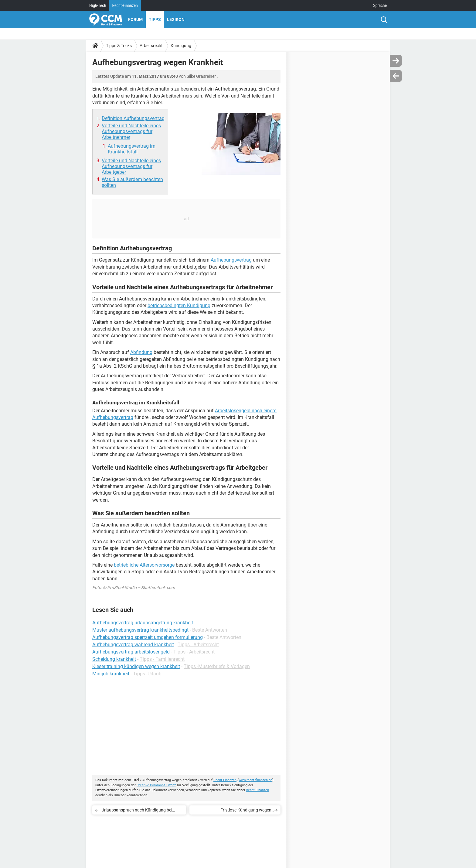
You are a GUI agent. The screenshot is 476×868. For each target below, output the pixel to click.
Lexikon (176, 19)
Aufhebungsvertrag (231, 260)
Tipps (155, 19)
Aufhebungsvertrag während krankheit (133, 645)
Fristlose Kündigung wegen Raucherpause (246, 811)
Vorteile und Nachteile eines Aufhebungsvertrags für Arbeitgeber (131, 166)
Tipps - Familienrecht (162, 659)
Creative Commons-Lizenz (156, 785)
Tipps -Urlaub (147, 674)
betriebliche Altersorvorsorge (144, 565)
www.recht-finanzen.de (255, 780)
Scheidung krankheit (114, 659)
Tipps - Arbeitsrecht (198, 645)
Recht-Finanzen (125, 5)
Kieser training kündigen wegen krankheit (136, 666)
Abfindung (141, 352)
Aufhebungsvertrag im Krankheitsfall (132, 149)
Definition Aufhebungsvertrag (133, 118)
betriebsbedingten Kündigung (179, 305)
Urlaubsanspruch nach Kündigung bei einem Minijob (137, 811)
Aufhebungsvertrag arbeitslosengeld (131, 652)
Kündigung (181, 46)
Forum (135, 19)
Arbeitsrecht (151, 46)
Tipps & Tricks (119, 46)
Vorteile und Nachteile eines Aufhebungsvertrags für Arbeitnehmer (131, 131)
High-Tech (98, 5)
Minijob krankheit (111, 674)
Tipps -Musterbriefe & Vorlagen (217, 666)
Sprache (380, 5)
